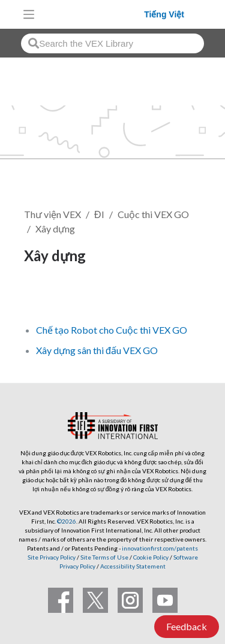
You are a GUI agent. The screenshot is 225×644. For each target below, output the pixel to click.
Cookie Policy (151, 557)
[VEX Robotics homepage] (92, 14)
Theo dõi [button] (50, 296)
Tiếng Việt (164, 14)
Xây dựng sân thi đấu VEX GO (97, 350)
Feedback (187, 626)
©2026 (67, 521)
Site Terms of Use (104, 557)
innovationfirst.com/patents (160, 548)
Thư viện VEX (52, 214)
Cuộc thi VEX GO (153, 214)
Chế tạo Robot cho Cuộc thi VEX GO (112, 330)
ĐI (99, 214)
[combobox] (112, 43)
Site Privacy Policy (52, 557)
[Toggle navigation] (29, 14)
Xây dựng (55, 229)
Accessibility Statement (133, 566)
